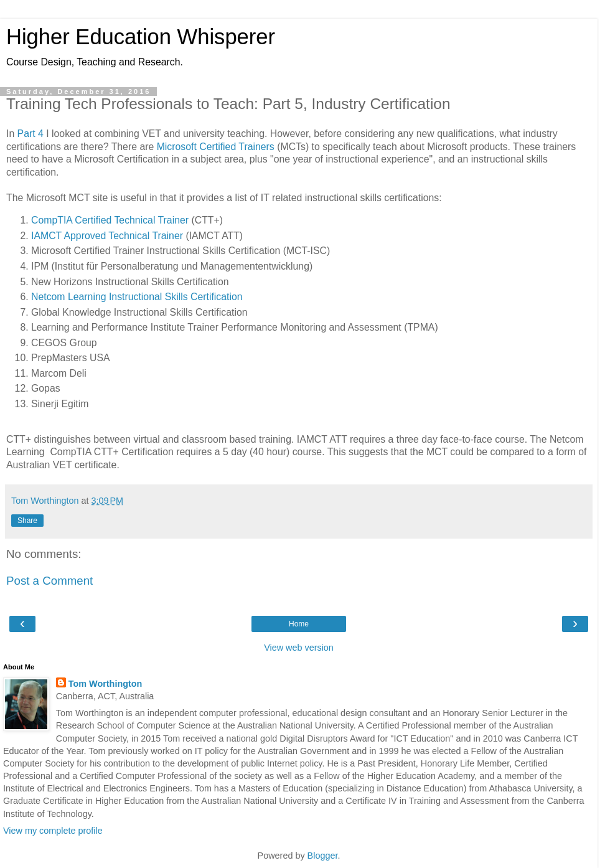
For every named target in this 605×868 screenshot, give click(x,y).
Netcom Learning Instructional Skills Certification (137, 297)
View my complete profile (53, 831)
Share (27, 521)
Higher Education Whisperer (141, 37)
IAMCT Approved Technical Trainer (107, 236)
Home (299, 624)
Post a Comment (49, 581)
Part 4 (30, 134)
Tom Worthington (106, 684)
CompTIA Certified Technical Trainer (110, 220)
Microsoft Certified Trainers (216, 147)
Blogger (323, 856)
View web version (299, 648)
